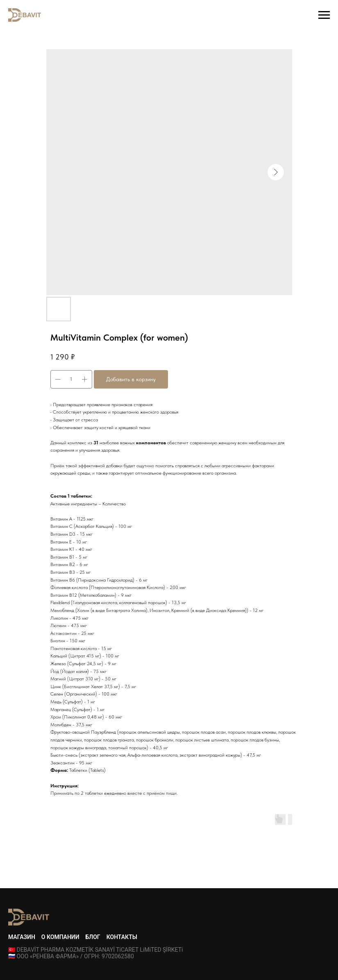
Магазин (22, 937)
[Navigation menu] (324, 15)
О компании (60, 937)
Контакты (122, 937)
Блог (93, 937)
